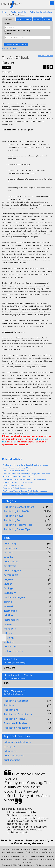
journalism (10, 593)
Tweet (13, 451)
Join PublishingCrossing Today (27, 494)
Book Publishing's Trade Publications (18, 476)
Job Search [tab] (9, 19)
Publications (11, 710)
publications (11, 562)
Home (5, 12)
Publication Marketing (17, 728)
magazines (10, 548)
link (4, 442)
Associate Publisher (15, 723)
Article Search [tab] (24, 19)
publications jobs (14, 756)
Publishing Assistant (16, 701)
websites (9, 642)
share (39, 439)
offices (8, 633)
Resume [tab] (47, 19)
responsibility (12, 620)
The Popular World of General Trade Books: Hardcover (25, 491)
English (8, 584)
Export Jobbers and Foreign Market (17, 468)
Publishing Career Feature (41, 12)
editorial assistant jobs (17, 742)
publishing (10, 544)
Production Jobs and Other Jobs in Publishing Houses (25, 465)
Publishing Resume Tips (18, 525)
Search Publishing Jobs (16, 44)
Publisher (9, 705)
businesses (10, 647)
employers (10, 566)
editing (8, 602)
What (7, 23)
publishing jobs (13, 571)
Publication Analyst (15, 719)
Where (8, 33)
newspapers (11, 575)
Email (22, 451)
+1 (8, 451)
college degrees (13, 651)
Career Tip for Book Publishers (15, 471)
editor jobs (10, 751)
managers (10, 629)
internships (10, 611)
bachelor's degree (14, 597)
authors (8, 553)
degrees (9, 579)
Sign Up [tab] (37, 19)
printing (8, 615)
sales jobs (10, 747)
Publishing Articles (19, 12)
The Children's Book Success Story (17, 488)
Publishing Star (13, 520)
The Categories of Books (13, 485)
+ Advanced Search (10, 48)
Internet (8, 606)
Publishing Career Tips (17, 529)
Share (4, 451)
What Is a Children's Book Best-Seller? (18, 482)
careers (8, 624)
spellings (9, 638)
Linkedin (17, 451)
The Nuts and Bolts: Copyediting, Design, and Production (26, 474)
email (15, 442)
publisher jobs (12, 760)
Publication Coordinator (18, 714)
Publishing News (13, 516)
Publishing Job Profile (16, 511)
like (45, 439)
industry (8, 557)
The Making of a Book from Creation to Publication (24, 479)
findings (8, 588)
